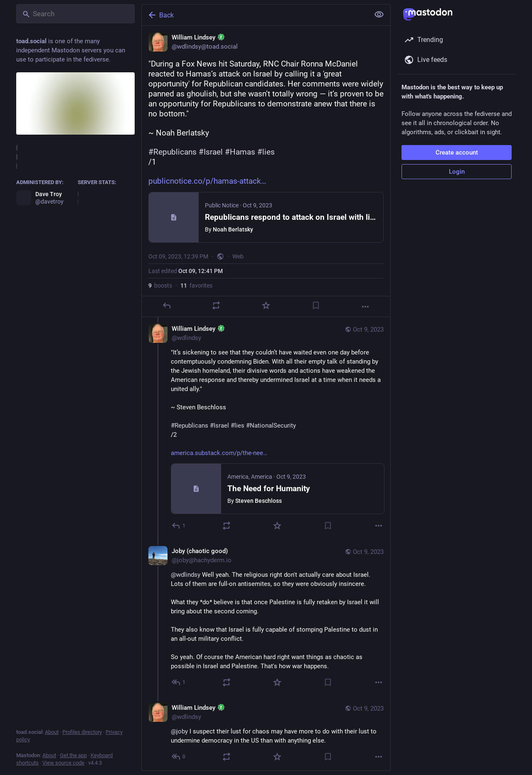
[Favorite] (266, 305)
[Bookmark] (316, 305)
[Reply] (167, 305)
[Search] (75, 14)
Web (238, 256)
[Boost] (216, 305)
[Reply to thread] (179, 526)
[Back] (255, 15)
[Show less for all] (379, 15)
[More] (365, 307)
